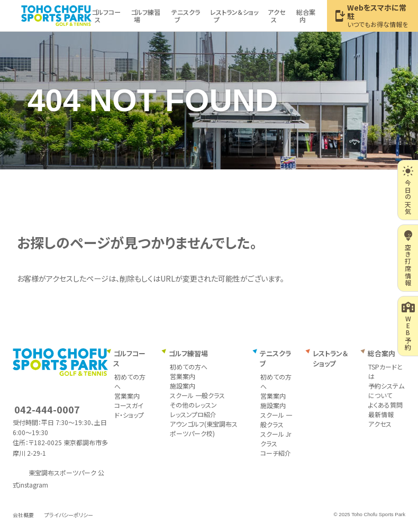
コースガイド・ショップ (129, 410)
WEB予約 (408, 326)
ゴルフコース (129, 359)
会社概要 (23, 515)
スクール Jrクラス (276, 439)
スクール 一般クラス (197, 395)
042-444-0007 (47, 409)
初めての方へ (189, 367)
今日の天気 (408, 190)
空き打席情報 (408, 258)
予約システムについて (386, 390)
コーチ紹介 (276, 453)
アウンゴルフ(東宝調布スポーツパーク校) (204, 429)
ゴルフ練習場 (188, 353)
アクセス (380, 424)
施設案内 (183, 386)
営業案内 (127, 396)
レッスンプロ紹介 (193, 414)
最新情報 (381, 414)
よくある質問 (385, 405)
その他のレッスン (193, 405)
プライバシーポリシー (69, 515)
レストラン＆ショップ (330, 359)
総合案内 (381, 353)
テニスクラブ (275, 359)
